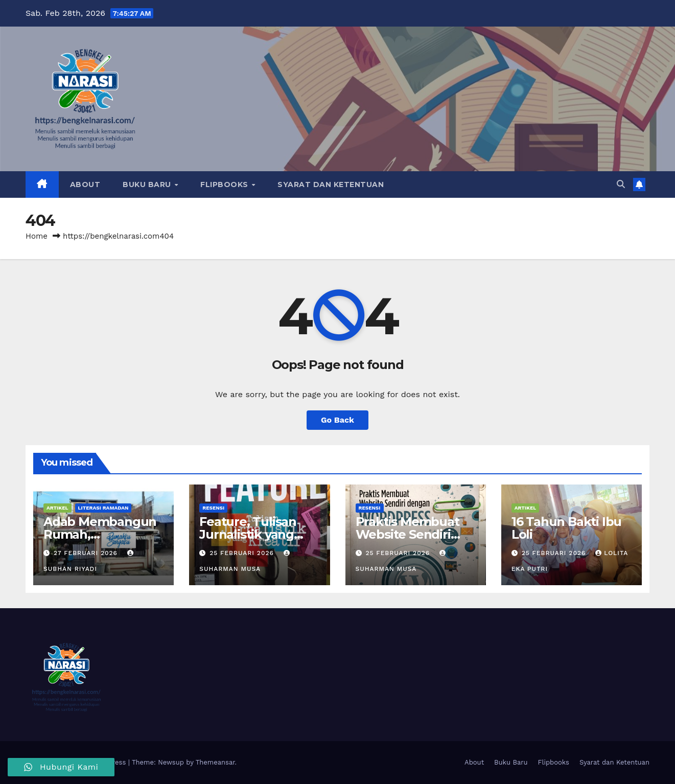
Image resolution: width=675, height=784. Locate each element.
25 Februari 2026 (243, 553)
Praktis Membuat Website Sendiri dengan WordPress (414, 534)
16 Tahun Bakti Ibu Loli (566, 528)
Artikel (57, 508)
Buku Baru (148, 185)
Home (37, 236)
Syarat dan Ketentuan (331, 185)
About (85, 185)
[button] (621, 184)
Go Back (337, 420)
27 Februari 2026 (87, 553)
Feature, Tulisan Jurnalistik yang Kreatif (248, 534)
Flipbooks (225, 185)
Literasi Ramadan (103, 508)
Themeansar (215, 762)
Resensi (213, 508)
